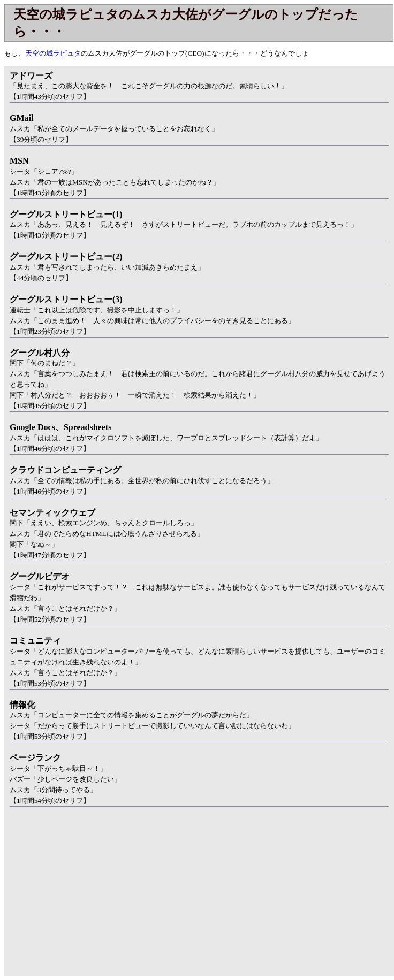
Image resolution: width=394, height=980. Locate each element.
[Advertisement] (94, 898)
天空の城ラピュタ (53, 53)
